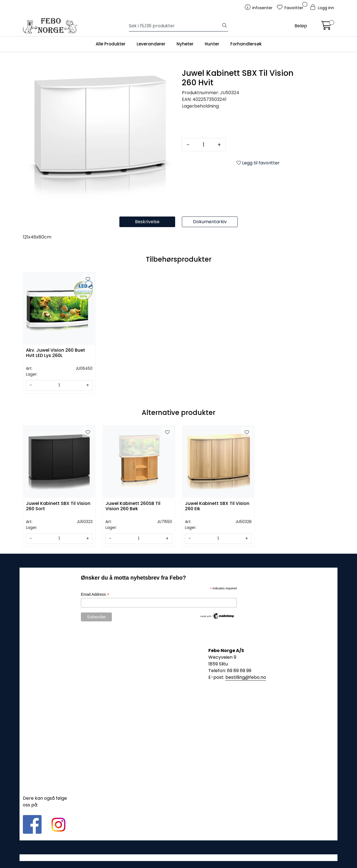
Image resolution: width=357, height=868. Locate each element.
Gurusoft (179, 858)
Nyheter (185, 44)
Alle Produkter (111, 44)
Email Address (95, 595)
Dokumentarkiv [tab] (210, 222)
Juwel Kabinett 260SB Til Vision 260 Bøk (133, 506)
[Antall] (203, 145)
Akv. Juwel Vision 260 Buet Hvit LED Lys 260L (56, 353)
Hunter (212, 44)
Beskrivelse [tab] (147, 222)
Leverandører (151, 44)
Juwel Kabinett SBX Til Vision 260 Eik (217, 506)
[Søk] (175, 26)
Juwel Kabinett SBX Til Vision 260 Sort (58, 506)
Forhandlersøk (246, 44)
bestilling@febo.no (246, 677)
